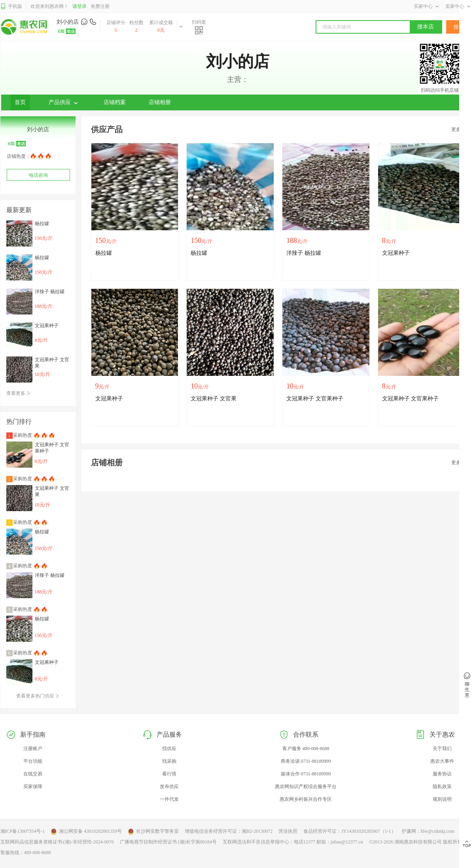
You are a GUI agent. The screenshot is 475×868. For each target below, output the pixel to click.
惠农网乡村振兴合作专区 (306, 799)
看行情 (169, 774)
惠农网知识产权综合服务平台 (306, 787)
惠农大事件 (442, 761)
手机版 (11, 7)
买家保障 (33, 787)
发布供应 (169, 787)
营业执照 (288, 831)
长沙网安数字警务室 (153, 832)
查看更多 (18, 393)
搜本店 (426, 27)
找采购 (169, 761)
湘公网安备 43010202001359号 (86, 832)
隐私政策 (442, 787)
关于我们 (442, 749)
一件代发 (169, 799)
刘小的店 (68, 22)
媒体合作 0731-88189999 (306, 774)
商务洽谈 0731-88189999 (306, 761)
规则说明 (442, 799)
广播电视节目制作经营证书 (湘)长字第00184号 (168, 842)
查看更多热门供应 (38, 696)
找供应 (169, 749)
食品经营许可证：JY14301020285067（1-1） (349, 831)
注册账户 (33, 749)
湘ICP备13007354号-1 (23, 831)
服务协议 (442, 774)
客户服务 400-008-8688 (306, 749)
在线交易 (33, 774)
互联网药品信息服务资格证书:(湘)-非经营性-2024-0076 (57, 842)
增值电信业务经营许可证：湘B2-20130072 (229, 831)
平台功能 (33, 761)
